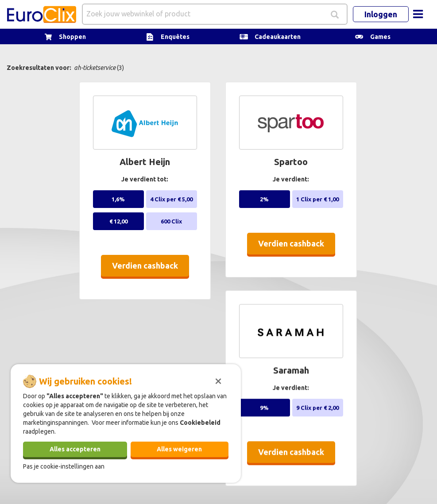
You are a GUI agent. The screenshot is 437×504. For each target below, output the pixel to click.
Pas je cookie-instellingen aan (64, 466)
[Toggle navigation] (418, 14)
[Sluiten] (218, 380)
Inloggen (381, 14)
